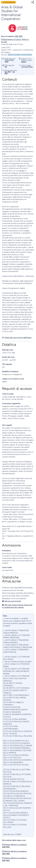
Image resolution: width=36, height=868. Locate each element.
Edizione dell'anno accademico (14, 846)
